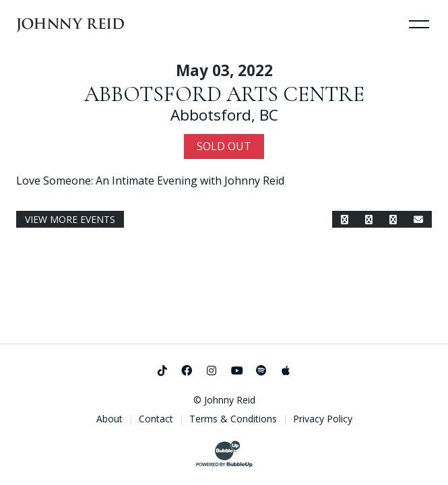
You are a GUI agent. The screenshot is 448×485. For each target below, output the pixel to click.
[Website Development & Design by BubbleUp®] (224, 454)
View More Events (70, 219)
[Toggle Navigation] (419, 24)
